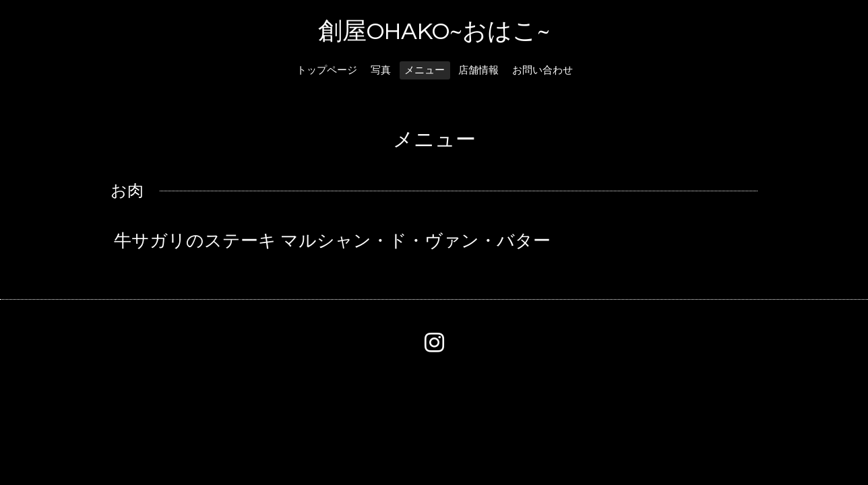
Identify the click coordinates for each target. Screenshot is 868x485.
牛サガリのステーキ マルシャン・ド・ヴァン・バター (332, 241)
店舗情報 (478, 70)
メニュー (425, 70)
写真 (381, 70)
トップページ (327, 70)
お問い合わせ (542, 70)
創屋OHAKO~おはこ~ (434, 32)
